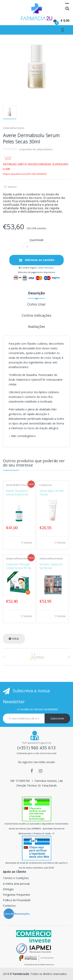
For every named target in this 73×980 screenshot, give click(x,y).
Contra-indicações (36, 316)
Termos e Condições (16, 878)
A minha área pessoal (16, 884)
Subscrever (57, 718)
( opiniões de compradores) (36, 149)
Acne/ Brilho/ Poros (17, 485)
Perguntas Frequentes (17, 895)
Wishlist (12, 187)
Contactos (9, 906)
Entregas (8, 889)
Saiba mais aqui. (46, 267)
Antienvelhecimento (14, 128)
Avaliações (37, 327)
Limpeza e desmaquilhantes (50, 486)
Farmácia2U (21, 974)
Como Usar (36, 304)
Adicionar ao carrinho (39, 260)
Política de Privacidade (17, 900)
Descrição (36, 293)
